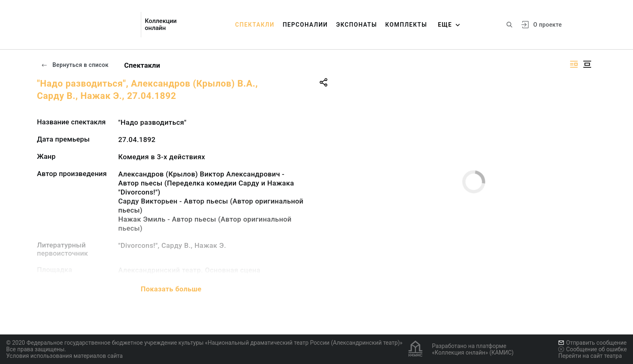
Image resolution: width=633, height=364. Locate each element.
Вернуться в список (75, 65)
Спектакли (255, 25)
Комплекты (406, 25)
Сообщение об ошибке (593, 349)
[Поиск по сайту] (509, 25)
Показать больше (171, 289)
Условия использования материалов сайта (64, 356)
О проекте (547, 25)
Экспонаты (357, 25)
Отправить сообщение (592, 343)
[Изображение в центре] (587, 64)
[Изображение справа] (574, 64)
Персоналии (305, 25)
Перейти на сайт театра (590, 356)
